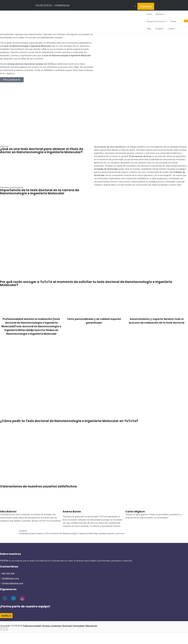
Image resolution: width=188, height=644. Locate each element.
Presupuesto (146, 6)
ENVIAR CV (6, 616)
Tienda (173, 21)
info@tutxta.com (62, 5)
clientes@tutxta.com (12, 583)
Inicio (149, 14)
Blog (149, 29)
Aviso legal (67, 626)
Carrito (171, 29)
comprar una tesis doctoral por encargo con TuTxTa (31, 64)
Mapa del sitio (91, 626)
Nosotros (160, 14)
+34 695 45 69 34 (44, 5)
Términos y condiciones (52, 626)
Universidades (79, 626)
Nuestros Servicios (156, 21)
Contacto (159, 29)
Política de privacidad (32, 626)
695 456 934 (8, 573)
